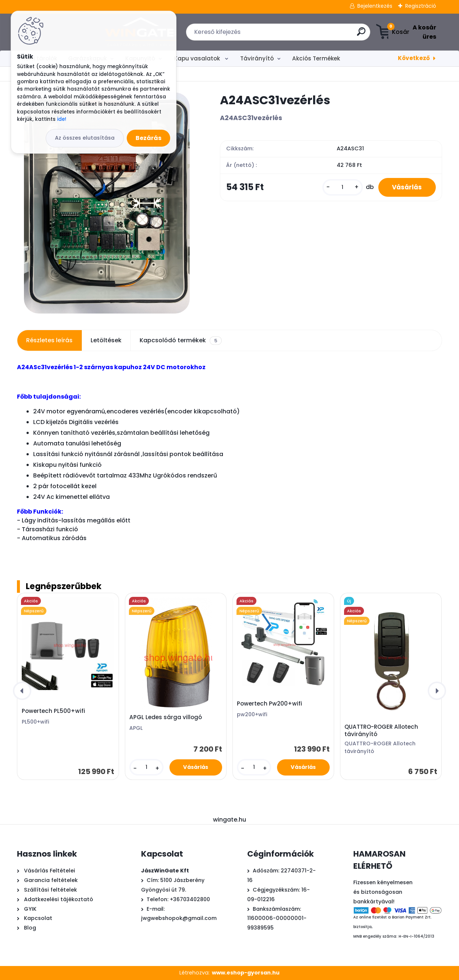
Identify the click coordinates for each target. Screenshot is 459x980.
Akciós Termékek (316, 58)
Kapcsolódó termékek (181, 340)
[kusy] (340, 188)
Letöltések (106, 340)
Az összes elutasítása (85, 138)
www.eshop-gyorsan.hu (246, 973)
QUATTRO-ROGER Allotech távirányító (381, 731)
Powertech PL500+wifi (53, 711)
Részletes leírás (49, 340)
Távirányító (257, 58)
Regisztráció (421, 6)
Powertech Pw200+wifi (269, 704)
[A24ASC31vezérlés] (107, 203)
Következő (414, 58)
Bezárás (148, 138)
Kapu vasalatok (198, 58)
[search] (313, 34)
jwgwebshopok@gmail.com (179, 918)
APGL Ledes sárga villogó (166, 717)
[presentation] (22, 691)
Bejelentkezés (375, 6)
